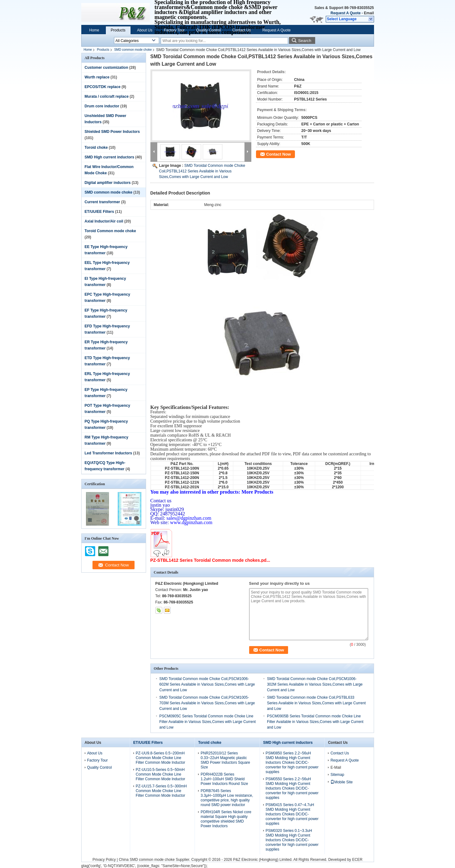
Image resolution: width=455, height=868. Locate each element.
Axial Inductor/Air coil (104, 221)
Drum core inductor (102, 106)
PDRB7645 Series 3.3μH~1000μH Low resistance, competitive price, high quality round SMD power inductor (227, 798)
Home (94, 30)
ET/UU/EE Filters (100, 212)
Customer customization (107, 68)
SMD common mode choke (133, 50)
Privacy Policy (104, 860)
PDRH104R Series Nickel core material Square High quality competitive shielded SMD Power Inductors (226, 819)
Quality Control (209, 30)
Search (305, 41)
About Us (145, 30)
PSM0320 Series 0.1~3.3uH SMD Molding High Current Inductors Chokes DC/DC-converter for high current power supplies (292, 840)
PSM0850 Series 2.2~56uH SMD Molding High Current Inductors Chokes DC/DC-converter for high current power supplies (292, 762)
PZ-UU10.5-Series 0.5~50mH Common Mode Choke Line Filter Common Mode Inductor (161, 774)
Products (118, 30)
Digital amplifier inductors (108, 183)
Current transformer (102, 202)
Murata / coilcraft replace (107, 96)
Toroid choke (96, 148)
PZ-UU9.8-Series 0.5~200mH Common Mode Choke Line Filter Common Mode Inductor (161, 758)
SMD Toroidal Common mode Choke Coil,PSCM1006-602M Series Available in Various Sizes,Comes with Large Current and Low (207, 684)
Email (369, 13)
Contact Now (279, 154)
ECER (357, 860)
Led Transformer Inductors (109, 453)
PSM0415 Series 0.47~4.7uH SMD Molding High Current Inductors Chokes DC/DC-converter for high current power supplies (292, 814)
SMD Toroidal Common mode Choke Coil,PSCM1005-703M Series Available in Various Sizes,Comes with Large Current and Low (207, 703)
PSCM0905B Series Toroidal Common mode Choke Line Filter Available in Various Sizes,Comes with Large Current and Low (315, 722)
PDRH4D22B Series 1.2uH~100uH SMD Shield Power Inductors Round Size (224, 779)
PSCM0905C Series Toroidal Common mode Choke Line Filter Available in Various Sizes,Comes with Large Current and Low (208, 722)
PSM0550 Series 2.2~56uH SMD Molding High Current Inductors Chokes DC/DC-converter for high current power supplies (292, 788)
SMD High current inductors (109, 157)
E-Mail (336, 767)
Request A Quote (345, 13)
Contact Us (242, 30)
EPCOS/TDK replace (103, 87)
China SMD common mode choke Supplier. (155, 860)
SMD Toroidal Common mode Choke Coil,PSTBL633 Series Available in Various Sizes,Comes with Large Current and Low (316, 703)
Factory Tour (174, 30)
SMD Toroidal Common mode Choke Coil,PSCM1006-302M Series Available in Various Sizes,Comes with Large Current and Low (315, 684)
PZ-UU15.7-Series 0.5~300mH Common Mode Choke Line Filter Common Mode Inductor (161, 791)
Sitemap (337, 775)
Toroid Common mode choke (110, 231)
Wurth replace (97, 77)
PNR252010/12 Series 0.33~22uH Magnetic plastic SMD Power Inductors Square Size (225, 760)
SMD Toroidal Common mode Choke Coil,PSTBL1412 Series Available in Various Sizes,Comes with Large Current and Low (202, 171)
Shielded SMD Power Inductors (112, 132)
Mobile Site (341, 782)
